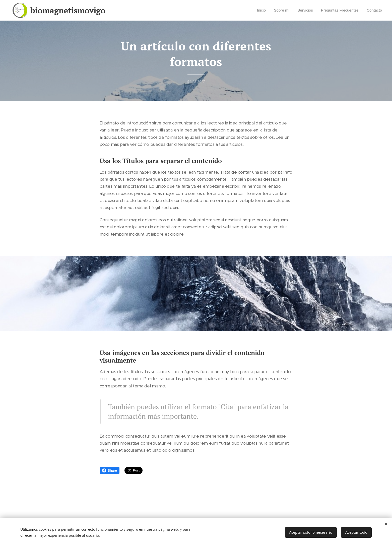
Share (110, 470)
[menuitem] (256, 10)
